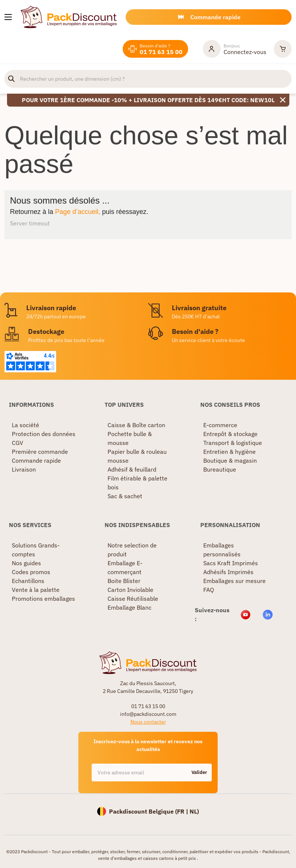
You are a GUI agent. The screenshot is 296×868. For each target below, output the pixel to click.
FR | (183, 811)
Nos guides (26, 563)
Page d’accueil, (78, 212)
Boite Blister (124, 581)
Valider (199, 772)
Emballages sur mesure (234, 581)
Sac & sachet (125, 496)
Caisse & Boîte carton (136, 425)
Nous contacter (148, 722)
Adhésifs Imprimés (228, 572)
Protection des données (44, 434)
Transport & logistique (233, 443)
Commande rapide (36, 460)
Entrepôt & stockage (230, 434)
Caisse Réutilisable (133, 599)
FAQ (209, 590)
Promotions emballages (43, 599)
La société (25, 425)
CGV (18, 443)
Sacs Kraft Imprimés (231, 563)
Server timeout (30, 223)
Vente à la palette (36, 590)
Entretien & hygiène (229, 452)
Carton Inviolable (130, 590)
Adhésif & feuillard (132, 469)
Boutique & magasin (230, 460)
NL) (194, 811)
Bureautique (220, 469)
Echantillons (28, 581)
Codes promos (31, 572)
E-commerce (220, 425)
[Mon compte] (235, 49)
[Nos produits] (8, 17)
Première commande (40, 452)
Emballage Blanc (130, 607)
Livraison (24, 469)
